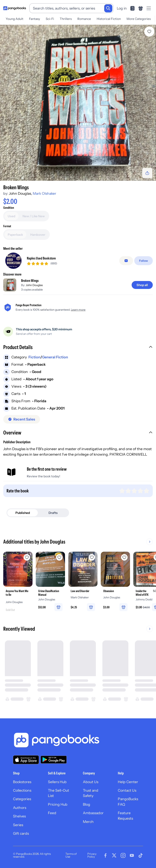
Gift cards (21, 833)
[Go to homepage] (15, 8)
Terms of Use (71, 855)
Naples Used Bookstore (41, 258)
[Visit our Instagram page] (123, 855)
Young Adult (15, 19)
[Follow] (144, 261)
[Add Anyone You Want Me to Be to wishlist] (27, 557)
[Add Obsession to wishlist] (124, 557)
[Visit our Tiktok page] (141, 855)
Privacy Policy (92, 855)
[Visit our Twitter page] (114, 855)
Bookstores (22, 782)
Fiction (34, 357)
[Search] (108, 8)
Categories (22, 799)
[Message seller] (126, 261)
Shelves (19, 816)
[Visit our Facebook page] (105, 855)
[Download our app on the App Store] (26, 760)
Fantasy (35, 19)
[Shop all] (142, 285)
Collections (22, 790)
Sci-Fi (50, 19)
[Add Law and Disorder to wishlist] (92, 557)
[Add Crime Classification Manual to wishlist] (59, 557)
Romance (84, 19)
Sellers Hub (57, 782)
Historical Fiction (109, 19)
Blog (87, 804)
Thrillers (66, 19)
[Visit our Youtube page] (132, 855)
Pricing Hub (58, 804)
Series (18, 825)
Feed (52, 813)
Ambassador (93, 813)
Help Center (128, 782)
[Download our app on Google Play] (54, 760)
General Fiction (55, 357)
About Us (91, 782)
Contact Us (127, 790)
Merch (88, 822)
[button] (78, 348)
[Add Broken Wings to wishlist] (149, 31)
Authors (20, 808)
